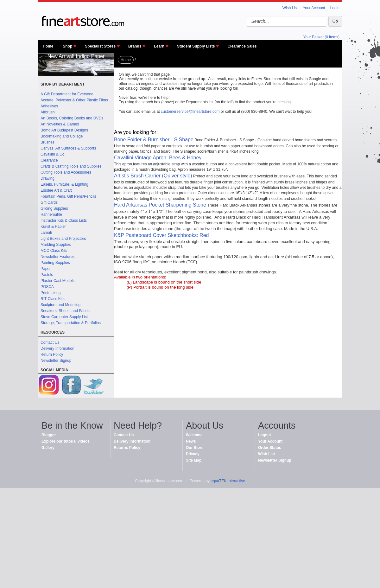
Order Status (270, 448)
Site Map (194, 460)
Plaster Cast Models (57, 281)
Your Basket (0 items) (321, 37)
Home (48, 46)
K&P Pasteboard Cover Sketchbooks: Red (161, 235)
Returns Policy (127, 448)
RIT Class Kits (53, 299)
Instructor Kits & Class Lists (64, 220)
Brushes (47, 142)
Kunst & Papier (53, 227)
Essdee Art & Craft (56, 190)
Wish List (290, 8)
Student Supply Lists (196, 46)
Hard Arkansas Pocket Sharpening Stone (160, 205)
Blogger (49, 435)
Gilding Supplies (54, 208)
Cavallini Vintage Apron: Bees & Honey (158, 158)
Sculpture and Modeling (60, 305)
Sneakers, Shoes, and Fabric (65, 311)
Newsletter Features (57, 257)
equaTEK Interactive (228, 481)
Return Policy (52, 355)
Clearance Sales (242, 46)
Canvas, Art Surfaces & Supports (68, 148)
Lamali (46, 233)
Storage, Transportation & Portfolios (71, 323)
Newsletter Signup (56, 361)
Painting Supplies (55, 263)
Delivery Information (57, 348)
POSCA (47, 287)
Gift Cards (49, 202)
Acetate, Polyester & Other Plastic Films (74, 100)
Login (335, 8)
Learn (159, 46)
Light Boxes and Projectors (63, 239)
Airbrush (48, 112)
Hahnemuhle (51, 214)
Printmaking (51, 293)
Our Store (195, 448)
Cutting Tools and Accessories (66, 172)
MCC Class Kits (54, 251)
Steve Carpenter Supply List (64, 317)
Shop (67, 46)
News (191, 441)
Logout (265, 435)
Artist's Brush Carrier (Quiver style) (153, 176)
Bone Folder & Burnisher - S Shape (154, 140)
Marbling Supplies (56, 245)
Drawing (47, 178)
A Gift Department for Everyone (67, 94)
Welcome (194, 435)
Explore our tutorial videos (66, 441)
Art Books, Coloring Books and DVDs (72, 118)
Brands (135, 46)
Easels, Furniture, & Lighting (64, 184)
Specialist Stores (100, 46)
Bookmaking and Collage (62, 136)
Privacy (193, 454)
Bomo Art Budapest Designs (64, 130)
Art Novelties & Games (60, 124)
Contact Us (50, 342)
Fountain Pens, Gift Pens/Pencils (68, 196)
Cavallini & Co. (53, 154)
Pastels (47, 275)
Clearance (49, 160)
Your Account (314, 8)
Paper (46, 269)
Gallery (48, 448)
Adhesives (49, 106)
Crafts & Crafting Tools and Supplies (71, 166)
